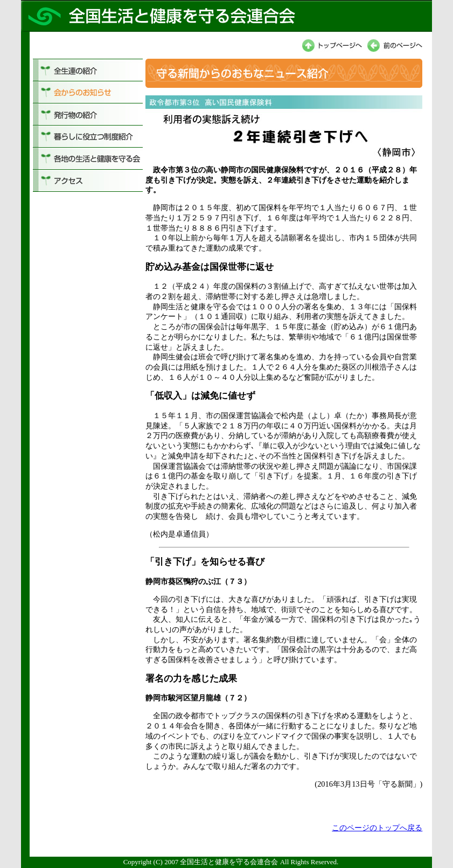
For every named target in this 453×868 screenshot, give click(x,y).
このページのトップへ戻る (377, 828)
